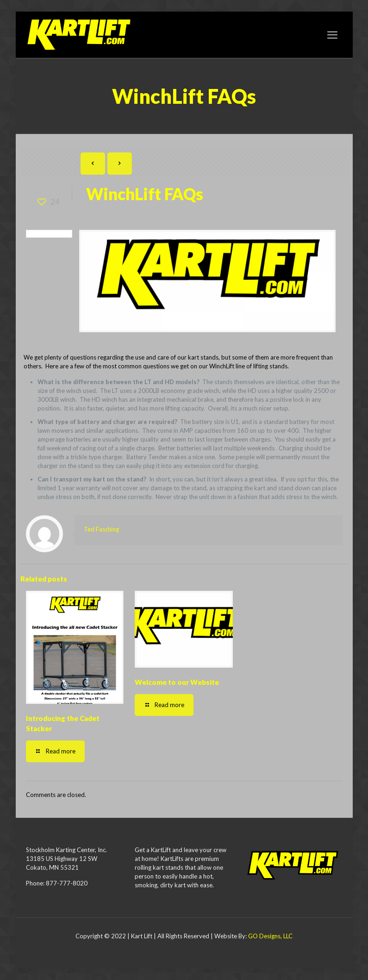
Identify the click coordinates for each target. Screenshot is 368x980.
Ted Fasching (101, 529)
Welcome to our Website (177, 682)
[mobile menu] (332, 35)
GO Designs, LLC (270, 936)
